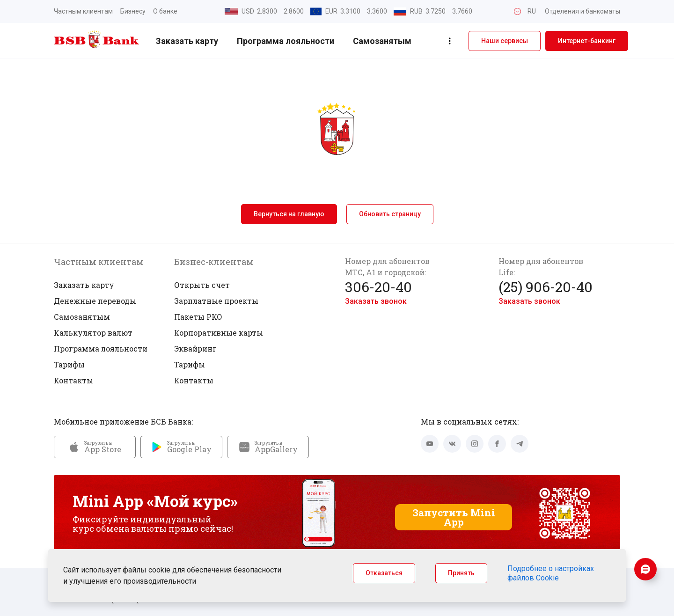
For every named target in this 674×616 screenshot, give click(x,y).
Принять (461, 573)
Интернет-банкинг (587, 41)
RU (532, 11)
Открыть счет (202, 285)
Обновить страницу (390, 214)
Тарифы (69, 364)
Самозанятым (382, 41)
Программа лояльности (286, 41)
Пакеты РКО (198, 317)
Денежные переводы (95, 301)
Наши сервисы (505, 41)
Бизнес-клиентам (214, 262)
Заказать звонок (376, 301)
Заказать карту (187, 41)
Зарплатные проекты (216, 301)
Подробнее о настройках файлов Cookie (551, 573)
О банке (165, 11)
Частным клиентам (83, 11)
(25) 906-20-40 (546, 287)
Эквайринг (195, 348)
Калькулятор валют (93, 333)
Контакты (73, 380)
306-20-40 (378, 287)
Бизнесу (133, 11)
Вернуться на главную (289, 214)
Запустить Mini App (454, 517)
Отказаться (384, 573)
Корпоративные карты (219, 333)
